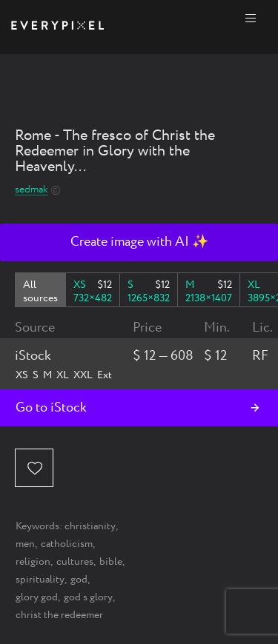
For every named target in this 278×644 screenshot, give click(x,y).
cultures (75, 562)
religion (33, 562)
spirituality (40, 580)
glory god (37, 597)
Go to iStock (51, 408)
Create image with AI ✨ (139, 242)
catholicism (67, 544)
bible (111, 562)
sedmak (32, 190)
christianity (90, 526)
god (79, 580)
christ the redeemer (59, 615)
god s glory (88, 597)
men (25, 544)
